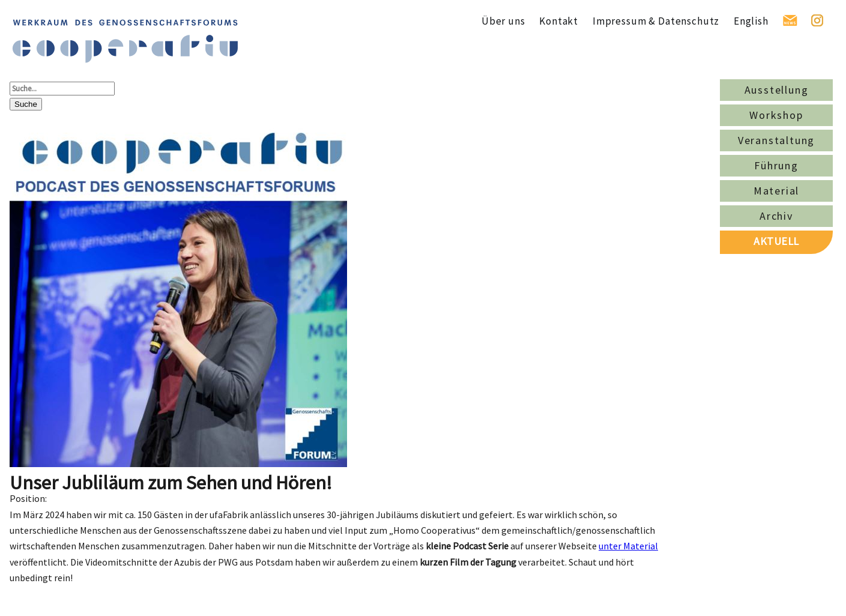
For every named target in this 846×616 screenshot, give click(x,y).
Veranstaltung (776, 140)
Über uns (503, 21)
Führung (776, 165)
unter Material (628, 546)
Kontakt (559, 21)
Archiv (776, 216)
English (751, 21)
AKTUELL (776, 241)
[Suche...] (62, 89)
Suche (26, 104)
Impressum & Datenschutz (656, 21)
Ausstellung (777, 90)
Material (776, 191)
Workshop (776, 115)
